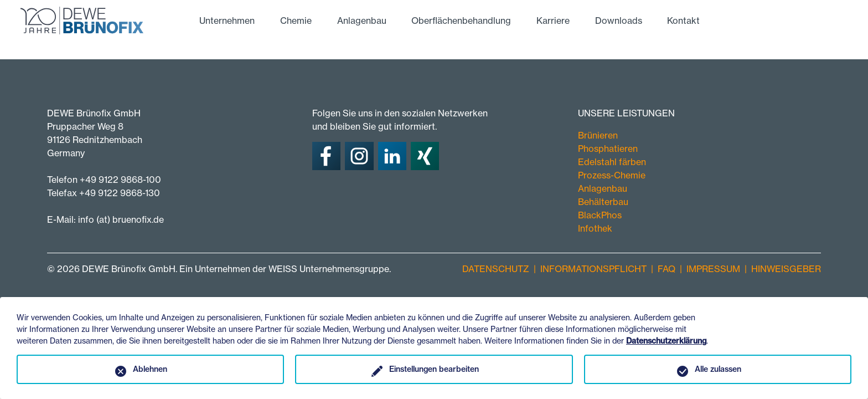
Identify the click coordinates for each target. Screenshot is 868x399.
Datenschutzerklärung (666, 341)
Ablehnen (150, 369)
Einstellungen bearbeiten (434, 369)
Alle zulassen (718, 369)
